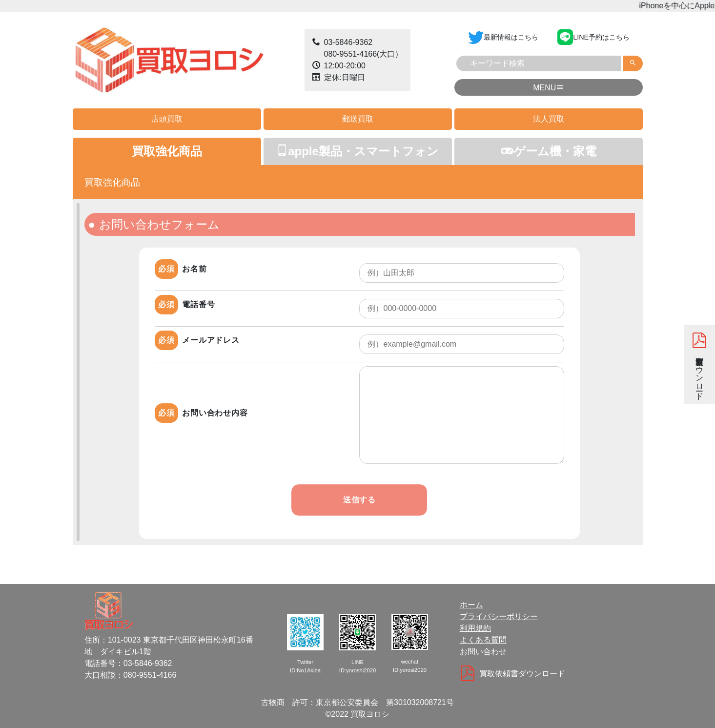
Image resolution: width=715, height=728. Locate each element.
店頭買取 (167, 119)
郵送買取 (358, 119)
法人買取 (549, 119)
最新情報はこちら (503, 37)
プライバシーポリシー (499, 616)
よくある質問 (483, 640)
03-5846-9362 (348, 42)
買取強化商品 (167, 151)
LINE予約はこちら (593, 37)
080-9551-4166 (351, 54)
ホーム (471, 605)
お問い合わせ (483, 652)
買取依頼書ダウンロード (700, 364)
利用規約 (475, 628)
